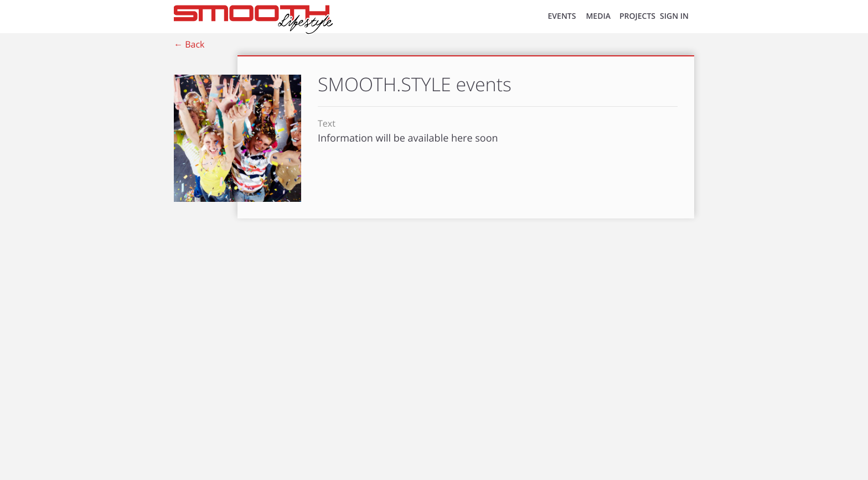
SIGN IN (674, 16)
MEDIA (598, 16)
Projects (637, 16)
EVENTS (562, 16)
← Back (189, 44)
